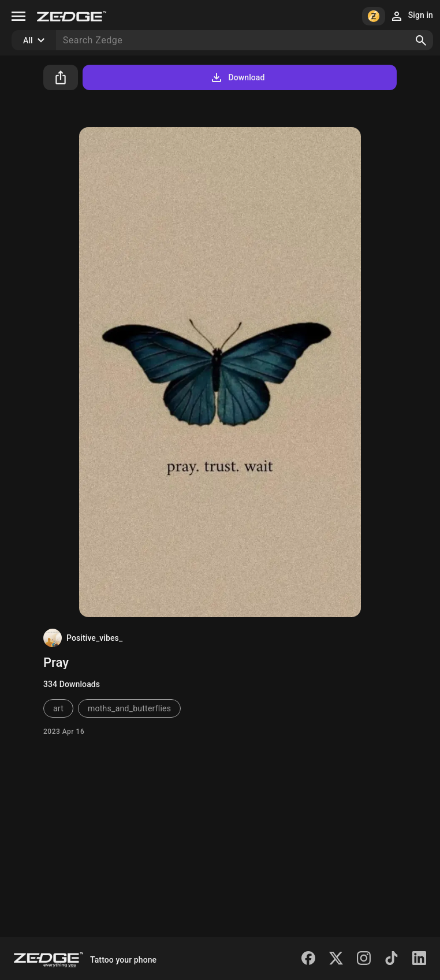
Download (237, 77)
